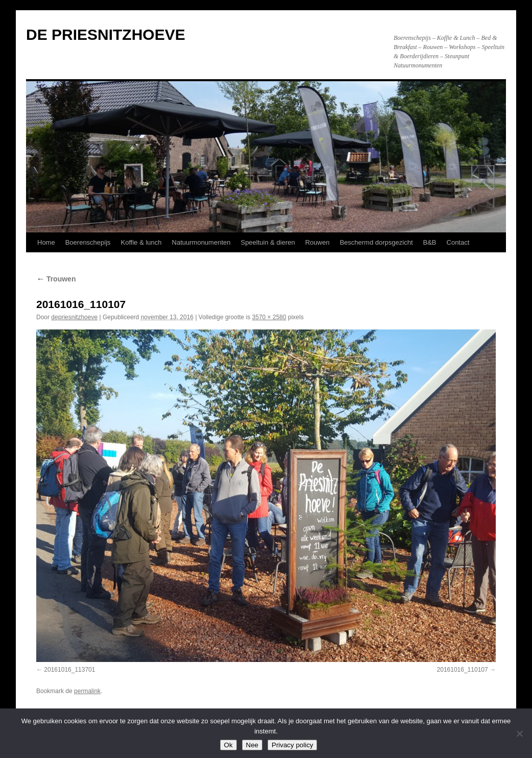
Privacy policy (292, 745)
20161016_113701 (69, 670)
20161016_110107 (463, 670)
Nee (252, 745)
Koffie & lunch (141, 242)
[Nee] (519, 733)
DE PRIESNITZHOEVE (106, 34)
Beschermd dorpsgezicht (376, 242)
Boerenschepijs (88, 242)
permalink (87, 691)
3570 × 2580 (269, 317)
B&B (430, 242)
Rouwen (318, 242)
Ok (228, 745)
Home (46, 242)
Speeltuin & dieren (268, 242)
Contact (458, 242)
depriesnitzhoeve (74, 317)
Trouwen (56, 279)
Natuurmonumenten (201, 242)
